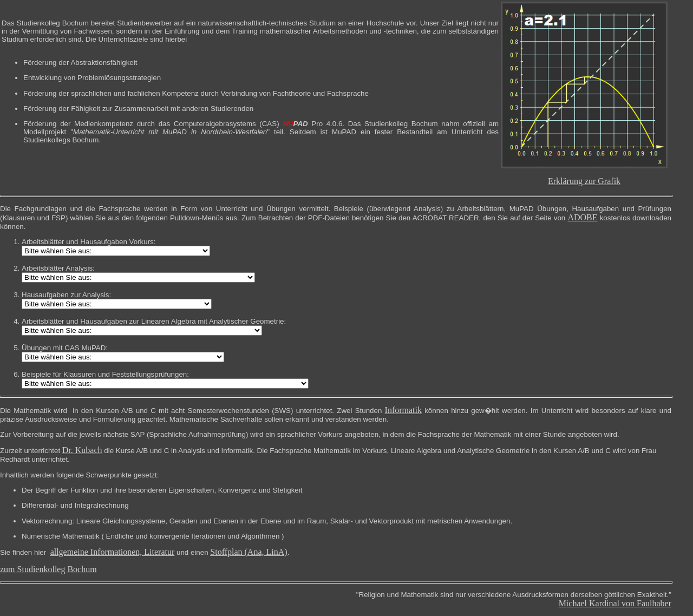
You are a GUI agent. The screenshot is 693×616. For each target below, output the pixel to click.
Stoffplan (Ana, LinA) (249, 552)
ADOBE (582, 217)
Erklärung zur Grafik (584, 181)
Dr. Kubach (82, 450)
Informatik (403, 410)
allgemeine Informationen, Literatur (113, 552)
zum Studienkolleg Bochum (48, 569)
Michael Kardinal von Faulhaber (615, 603)
